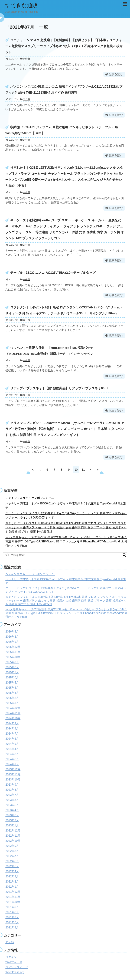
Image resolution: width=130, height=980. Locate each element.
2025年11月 (13, 652)
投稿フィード (14, 962)
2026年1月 (12, 642)
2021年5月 (12, 927)
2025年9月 (12, 662)
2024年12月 (13, 708)
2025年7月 (12, 672)
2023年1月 (12, 825)
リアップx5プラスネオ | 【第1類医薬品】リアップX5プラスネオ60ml (59, 388)
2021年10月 (13, 902)
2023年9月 (12, 785)
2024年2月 (12, 759)
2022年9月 (12, 846)
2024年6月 (12, 739)
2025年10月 (13, 657)
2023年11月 (13, 774)
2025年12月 (13, 647)
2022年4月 (12, 871)
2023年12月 (13, 769)
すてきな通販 (21, 5)
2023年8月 (12, 790)
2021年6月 (12, 922)
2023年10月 (13, 780)
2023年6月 (12, 800)
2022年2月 (12, 882)
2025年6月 (12, 677)
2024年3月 (12, 754)
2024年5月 (12, 744)
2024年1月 (12, 764)
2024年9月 (12, 723)
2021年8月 (12, 912)
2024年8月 (12, 728)
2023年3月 (12, 815)
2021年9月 (12, 907)
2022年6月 (12, 861)
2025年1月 (12, 703)
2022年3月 (12, 876)
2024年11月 (13, 713)
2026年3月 (12, 632)
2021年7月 (12, 917)
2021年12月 (13, 892)
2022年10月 (13, 841)
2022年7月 (12, 856)
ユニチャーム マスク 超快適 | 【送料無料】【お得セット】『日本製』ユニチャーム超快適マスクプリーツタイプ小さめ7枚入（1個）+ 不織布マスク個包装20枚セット (64, 46)
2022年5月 (12, 866)
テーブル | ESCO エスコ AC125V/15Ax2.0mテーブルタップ (53, 273)
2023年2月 (12, 820)
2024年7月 (12, 734)
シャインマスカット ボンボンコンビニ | (30, 498)
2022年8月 (12, 851)
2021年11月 (13, 897)
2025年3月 (12, 693)
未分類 (26, 59)
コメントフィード (17, 967)
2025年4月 (12, 688)
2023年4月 (12, 810)
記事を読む (116, 74)
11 (83, 470)
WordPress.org (15, 972)
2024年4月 (12, 749)
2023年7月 (12, 795)
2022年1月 (12, 887)
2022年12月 (13, 831)
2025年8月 (12, 667)
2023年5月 (12, 805)
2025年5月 (12, 683)
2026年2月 (12, 637)
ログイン (11, 957)
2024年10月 (13, 718)
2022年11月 (13, 836)
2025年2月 (12, 698)
